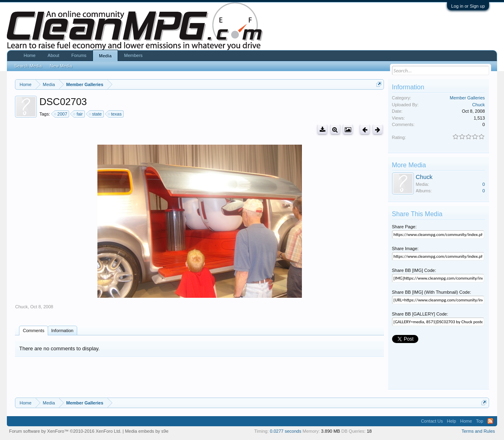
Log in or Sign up (468, 6)
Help (452, 421)
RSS (490, 421)
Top (480, 421)
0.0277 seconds (286, 431)
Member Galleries (467, 98)
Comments (33, 331)
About (54, 55)
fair (78, 114)
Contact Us (432, 421)
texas (115, 114)
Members (133, 55)
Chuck (21, 307)
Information (62, 331)
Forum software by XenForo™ (65, 431)
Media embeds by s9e (147, 431)
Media (105, 56)
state (96, 114)
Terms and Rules (478, 431)
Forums (79, 55)
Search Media (28, 66)
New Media (61, 66)
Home (29, 55)
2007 (61, 114)
